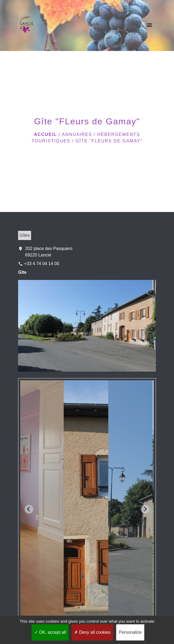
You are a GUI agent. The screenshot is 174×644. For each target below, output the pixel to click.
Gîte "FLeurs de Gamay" (109, 141)
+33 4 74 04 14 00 (41, 264)
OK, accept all (50, 632)
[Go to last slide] (29, 509)
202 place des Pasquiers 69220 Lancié (49, 252)
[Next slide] (145, 509)
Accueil (46, 134)
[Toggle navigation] (149, 26)
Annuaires (77, 134)
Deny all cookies (92, 632)
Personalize (130, 632)
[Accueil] (26, 26)
